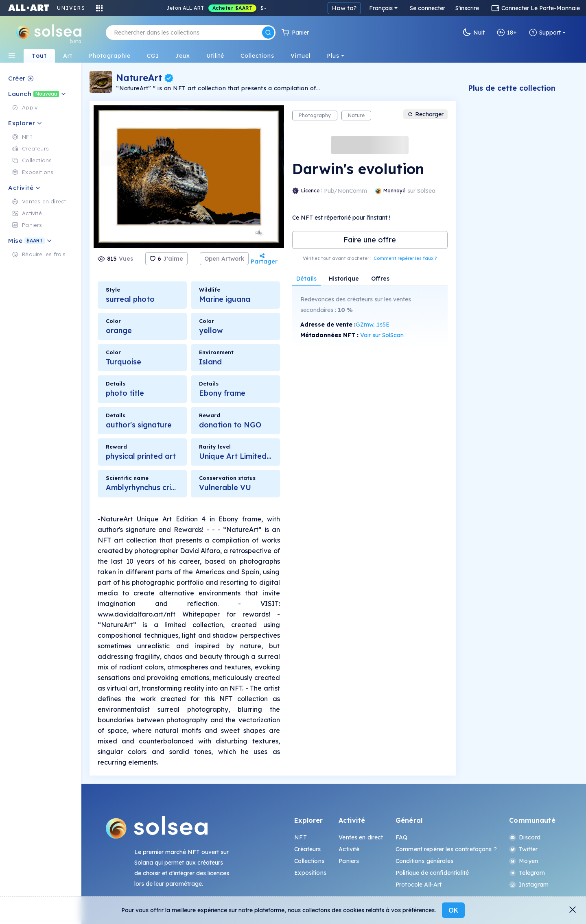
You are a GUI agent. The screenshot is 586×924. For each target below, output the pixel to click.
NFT (300, 837)
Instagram (529, 885)
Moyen (524, 861)
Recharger (425, 114)
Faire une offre (370, 240)
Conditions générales (424, 861)
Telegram (527, 873)
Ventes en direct (361, 837)
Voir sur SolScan (382, 335)
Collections (309, 861)
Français (381, 8)
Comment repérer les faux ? (405, 258)
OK (453, 910)
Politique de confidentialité (432, 873)
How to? (344, 8)
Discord (525, 837)
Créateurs (307, 849)
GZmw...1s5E (373, 325)
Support (545, 33)
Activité (349, 849)
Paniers (349, 861)
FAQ (401, 837)
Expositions (310, 873)
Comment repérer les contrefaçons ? (446, 849)
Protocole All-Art (419, 885)
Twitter (523, 849)
